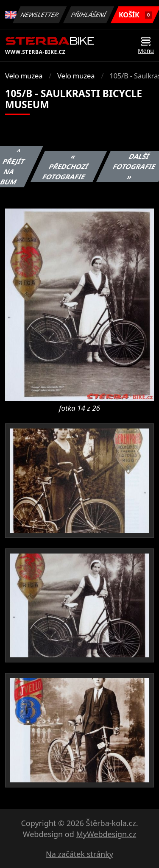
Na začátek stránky (79, 854)
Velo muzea (24, 76)
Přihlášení (89, 15)
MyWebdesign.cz (106, 834)
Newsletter (40, 15)
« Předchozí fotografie (65, 167)
